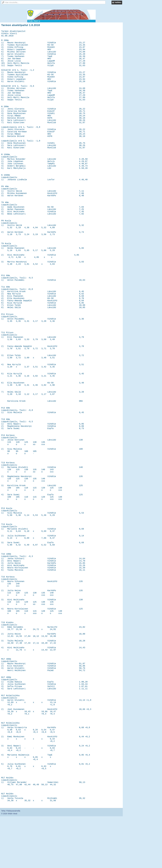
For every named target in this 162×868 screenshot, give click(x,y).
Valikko (118, 2)
